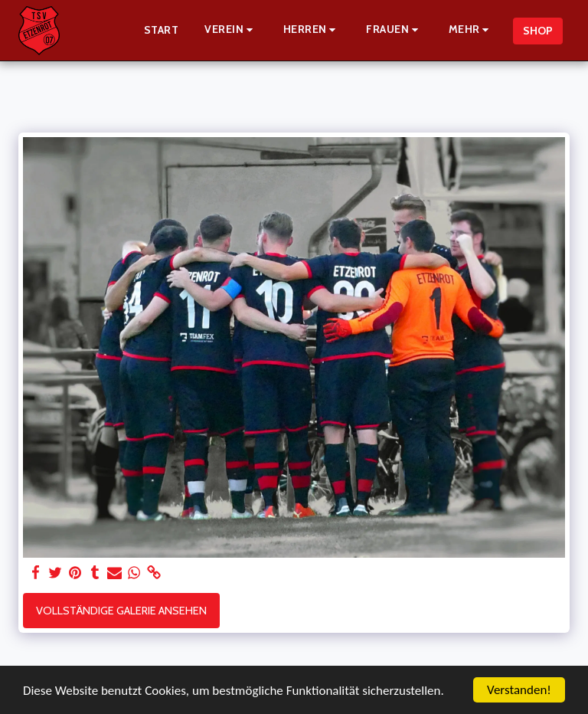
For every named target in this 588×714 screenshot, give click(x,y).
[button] (231, 30)
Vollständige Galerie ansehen (121, 611)
